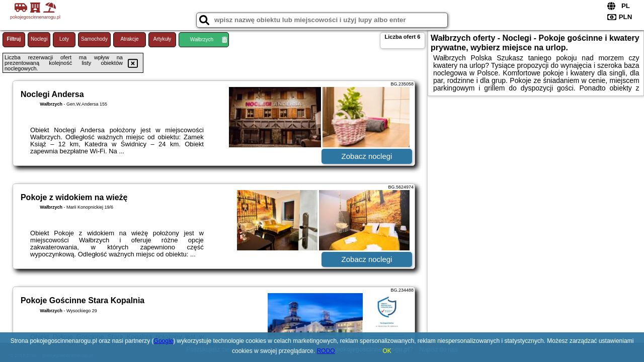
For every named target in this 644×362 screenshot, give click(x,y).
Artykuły (163, 39)
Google (164, 341)
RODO (326, 351)
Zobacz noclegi (367, 156)
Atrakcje (129, 39)
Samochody (94, 39)
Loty (64, 39)
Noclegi (39, 39)
